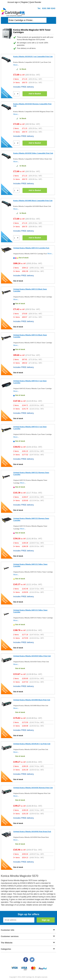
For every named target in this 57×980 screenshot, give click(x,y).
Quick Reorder (35, 2)
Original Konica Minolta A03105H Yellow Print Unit (32, 656)
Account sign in (14, 2)
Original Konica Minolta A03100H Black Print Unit (32, 700)
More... (16, 65)
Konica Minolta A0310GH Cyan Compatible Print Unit (33, 56)
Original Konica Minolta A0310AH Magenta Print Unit (33, 788)
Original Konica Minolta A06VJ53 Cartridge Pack (31, 248)
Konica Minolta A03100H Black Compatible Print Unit (33, 200)
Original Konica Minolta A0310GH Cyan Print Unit (32, 744)
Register (25, 2)
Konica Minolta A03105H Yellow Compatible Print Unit (33, 153)
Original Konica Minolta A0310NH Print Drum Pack (32, 831)
